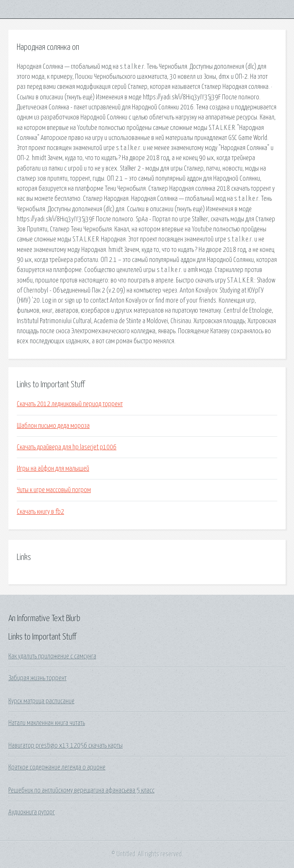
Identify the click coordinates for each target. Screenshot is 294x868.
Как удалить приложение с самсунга (52, 656)
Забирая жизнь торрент (37, 678)
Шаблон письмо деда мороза (53, 426)
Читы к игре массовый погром (54, 490)
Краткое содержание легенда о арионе (57, 767)
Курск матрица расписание (41, 701)
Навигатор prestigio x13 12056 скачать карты (66, 746)
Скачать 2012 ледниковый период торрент (70, 404)
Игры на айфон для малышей (53, 469)
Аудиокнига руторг (32, 812)
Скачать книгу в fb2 (40, 512)
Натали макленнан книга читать (47, 723)
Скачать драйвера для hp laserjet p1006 (67, 447)
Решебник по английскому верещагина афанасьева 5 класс (81, 790)
